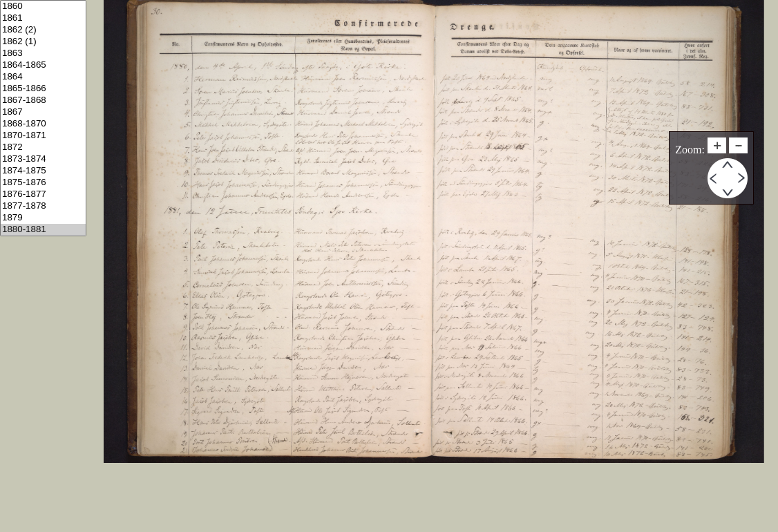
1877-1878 (43, 206)
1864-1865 (43, 65)
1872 (43, 148)
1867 (43, 112)
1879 (43, 218)
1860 (43, 7)
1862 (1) (43, 42)
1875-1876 (43, 183)
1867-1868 (43, 101)
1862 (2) (43, 30)
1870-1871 (43, 136)
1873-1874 (43, 159)
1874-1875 (43, 171)
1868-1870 (43, 124)
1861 (43, 18)
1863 (43, 54)
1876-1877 (43, 194)
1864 (43, 77)
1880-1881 (43, 230)
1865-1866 (43, 89)
